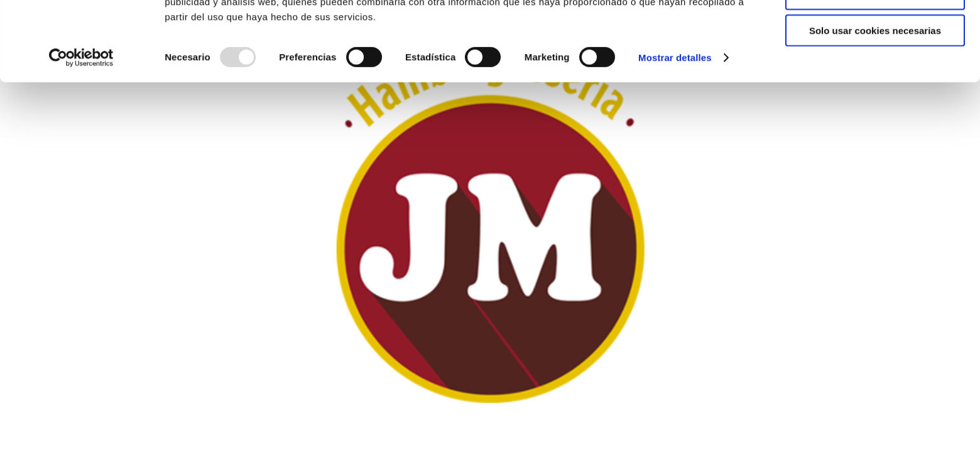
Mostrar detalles (675, 132)
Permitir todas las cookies (875, 31)
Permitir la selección (875, 68)
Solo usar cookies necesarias (875, 105)
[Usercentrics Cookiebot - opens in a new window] (81, 132)
